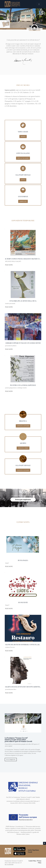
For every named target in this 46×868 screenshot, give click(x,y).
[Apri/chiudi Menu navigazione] (39, 4)
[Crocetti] (27, 504)
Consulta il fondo (23, 448)
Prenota (23, 136)
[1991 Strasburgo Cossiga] (23, 504)
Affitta (23, 180)
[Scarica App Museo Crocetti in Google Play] (19, 849)
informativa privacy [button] (35, 30)
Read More (9, 265)
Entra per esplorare (23, 499)
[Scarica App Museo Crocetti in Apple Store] (19, 853)
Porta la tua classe (23, 158)
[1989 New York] (20, 504)
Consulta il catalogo (23, 426)
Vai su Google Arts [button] (11, 759)
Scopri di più (23, 201)
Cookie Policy (32, 861)
